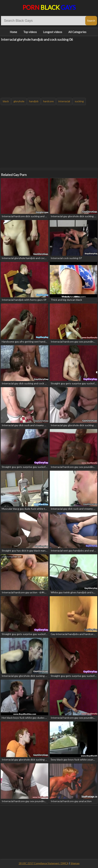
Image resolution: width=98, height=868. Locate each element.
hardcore (48, 101)
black (6, 101)
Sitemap (75, 863)
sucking (79, 101)
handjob (34, 101)
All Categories (77, 32)
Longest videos (53, 32)
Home (13, 32)
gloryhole (19, 101)
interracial (64, 101)
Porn (49, 7)
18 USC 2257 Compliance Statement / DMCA (44, 863)
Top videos (30, 32)
